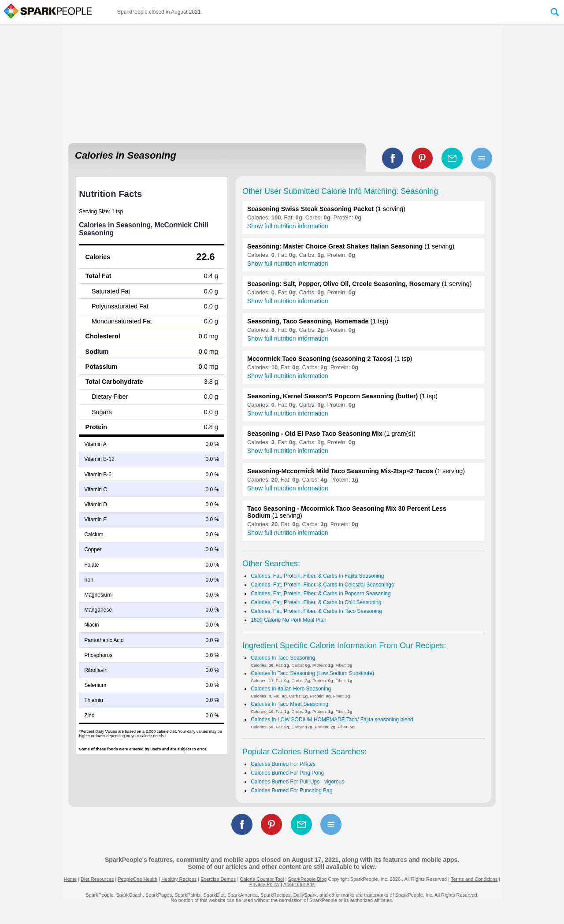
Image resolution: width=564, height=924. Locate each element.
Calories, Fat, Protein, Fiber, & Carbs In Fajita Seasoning (317, 576)
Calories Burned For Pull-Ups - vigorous (297, 782)
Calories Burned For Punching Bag (291, 790)
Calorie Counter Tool (262, 879)
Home (70, 879)
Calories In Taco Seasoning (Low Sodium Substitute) (312, 673)
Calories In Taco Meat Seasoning (289, 704)
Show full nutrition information (288, 226)
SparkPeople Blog (307, 879)
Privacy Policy (264, 884)
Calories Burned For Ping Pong (287, 773)
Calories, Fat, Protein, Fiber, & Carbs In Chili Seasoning (316, 602)
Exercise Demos (218, 879)
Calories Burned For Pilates (283, 764)
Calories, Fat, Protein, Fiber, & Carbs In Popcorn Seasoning (321, 594)
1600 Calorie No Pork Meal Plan (288, 620)
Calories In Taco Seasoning (283, 658)
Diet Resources (97, 879)
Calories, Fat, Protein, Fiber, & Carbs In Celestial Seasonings (322, 585)
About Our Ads (299, 884)
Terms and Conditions (474, 879)
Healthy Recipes (179, 879)
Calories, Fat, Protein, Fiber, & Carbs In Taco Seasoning (316, 611)
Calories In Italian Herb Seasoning (291, 689)
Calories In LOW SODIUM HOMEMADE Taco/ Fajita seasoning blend (332, 720)
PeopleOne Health (137, 879)
